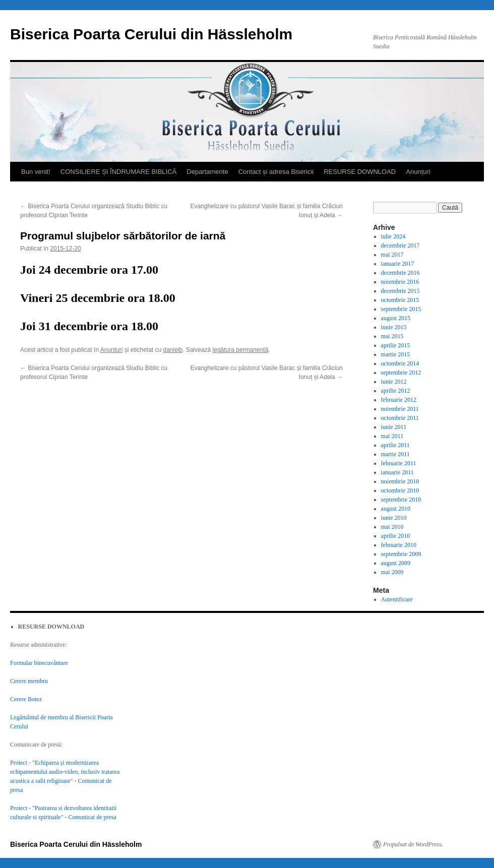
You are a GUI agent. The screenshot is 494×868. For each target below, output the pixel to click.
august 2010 (396, 509)
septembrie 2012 (401, 373)
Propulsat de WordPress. (413, 844)
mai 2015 (392, 336)
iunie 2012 (394, 382)
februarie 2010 (399, 545)
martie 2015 (396, 354)
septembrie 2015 (401, 309)
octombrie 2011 (400, 418)
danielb (173, 350)
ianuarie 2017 (398, 264)
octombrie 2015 (400, 300)
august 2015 (396, 318)
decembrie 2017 (400, 245)
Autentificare (397, 599)
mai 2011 (392, 436)
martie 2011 (395, 454)
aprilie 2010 (396, 536)
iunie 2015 (394, 327)
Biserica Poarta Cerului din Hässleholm (151, 34)
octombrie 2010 (400, 490)
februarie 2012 (399, 400)
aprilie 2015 (396, 345)
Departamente (207, 172)
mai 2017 (392, 255)
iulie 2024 (393, 236)
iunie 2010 (394, 518)
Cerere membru (29, 681)
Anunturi (112, 350)
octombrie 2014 (400, 363)
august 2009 (396, 563)
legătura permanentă (241, 350)
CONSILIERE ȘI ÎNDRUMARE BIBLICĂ (118, 172)
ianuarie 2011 (397, 472)
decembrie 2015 (400, 291)
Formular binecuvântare (39, 663)
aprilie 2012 (396, 391)
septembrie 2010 (401, 500)
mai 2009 (392, 572)
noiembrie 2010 (400, 481)
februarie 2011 (399, 463)
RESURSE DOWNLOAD (360, 172)
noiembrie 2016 (400, 282)
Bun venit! (36, 172)
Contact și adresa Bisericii (276, 172)
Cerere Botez (26, 699)
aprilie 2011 (395, 445)
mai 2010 (392, 527)
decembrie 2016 (400, 273)
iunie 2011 (394, 427)
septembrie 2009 (401, 554)
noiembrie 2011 (400, 409)
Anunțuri (418, 172)
